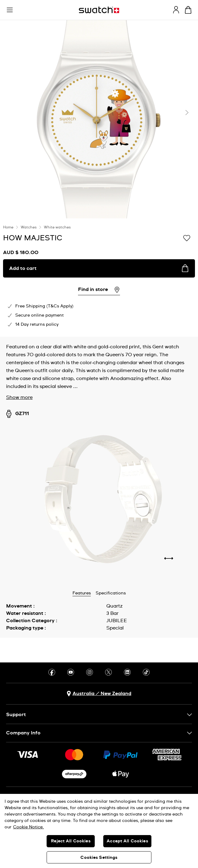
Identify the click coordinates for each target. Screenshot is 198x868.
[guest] (176, 10)
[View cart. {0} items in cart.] (188, 10)
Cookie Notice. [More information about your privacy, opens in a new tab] (28, 827)
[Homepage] (99, 10)
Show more (19, 397)
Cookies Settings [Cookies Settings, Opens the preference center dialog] (99, 858)
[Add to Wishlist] (187, 238)
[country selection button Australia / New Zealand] (99, 694)
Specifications (111, 593)
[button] (10, 10)
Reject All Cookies (71, 841)
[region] (99, 831)
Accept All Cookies (127, 841)
